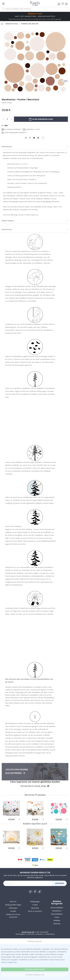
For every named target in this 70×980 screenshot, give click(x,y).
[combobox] (35, 9)
